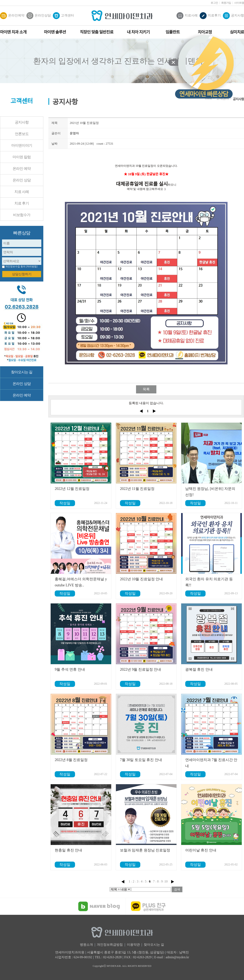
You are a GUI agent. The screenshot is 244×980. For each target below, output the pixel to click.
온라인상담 (39, 16)
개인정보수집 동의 (15, 266)
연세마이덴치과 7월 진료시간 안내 (211, 763)
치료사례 (187, 16)
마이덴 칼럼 (22, 157)
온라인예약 (12, 16)
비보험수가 (22, 215)
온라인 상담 (22, 180)
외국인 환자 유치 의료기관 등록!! (209, 582)
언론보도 (22, 134)
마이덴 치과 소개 (13, 32)
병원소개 (86, 945)
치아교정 (205, 32)
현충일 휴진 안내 (68, 850)
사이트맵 (239, 3)
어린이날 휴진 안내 (201, 850)
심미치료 (237, 32)
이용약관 (133, 945)
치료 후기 (22, 203)
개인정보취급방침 (110, 945)
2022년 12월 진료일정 (72, 489)
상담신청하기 (22, 274)
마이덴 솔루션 (55, 32)
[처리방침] (32, 266)
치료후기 (210, 16)
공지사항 (233, 16)
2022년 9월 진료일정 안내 (141, 669)
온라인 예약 (22, 169)
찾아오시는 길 (22, 372)
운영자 (74, 133)
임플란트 (173, 32)
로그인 (214, 3)
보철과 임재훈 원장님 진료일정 (145, 850)
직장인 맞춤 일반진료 (97, 32)
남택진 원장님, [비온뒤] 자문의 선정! (210, 492)
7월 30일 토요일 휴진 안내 (141, 760)
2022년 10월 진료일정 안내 (142, 579)
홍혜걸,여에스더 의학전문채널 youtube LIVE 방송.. (81, 582)
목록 (146, 389)
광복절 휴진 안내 (199, 669)
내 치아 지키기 (138, 32)
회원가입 (226, 3)
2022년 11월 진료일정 (137, 489)
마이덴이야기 (22, 145)
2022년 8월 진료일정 (71, 760)
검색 (177, 889)
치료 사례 (22, 192)
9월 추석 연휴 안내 (70, 669)
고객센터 (63, 16)
